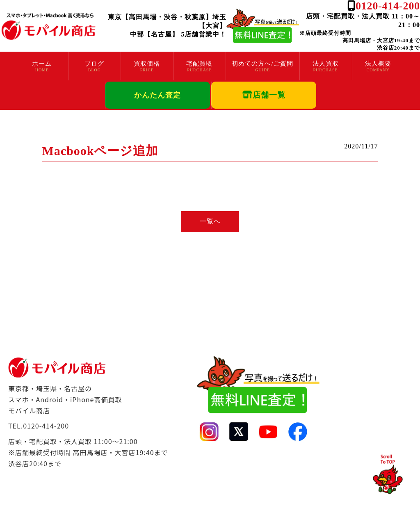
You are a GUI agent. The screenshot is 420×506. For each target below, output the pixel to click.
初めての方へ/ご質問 (262, 64)
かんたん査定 (157, 95)
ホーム (42, 64)
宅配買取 (199, 64)
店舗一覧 (264, 95)
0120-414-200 (388, 6)
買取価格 (147, 64)
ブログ (94, 64)
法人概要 (378, 64)
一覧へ (210, 221)
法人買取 (326, 64)
